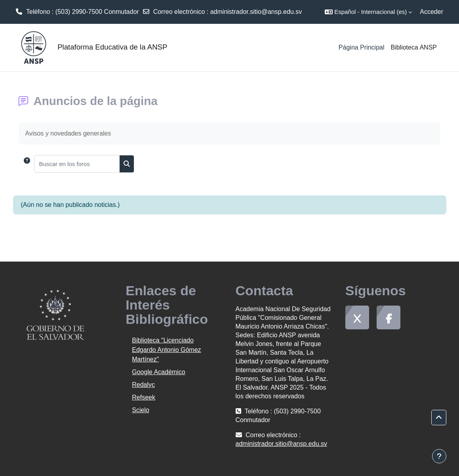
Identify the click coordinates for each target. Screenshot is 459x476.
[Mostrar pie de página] (439, 456)
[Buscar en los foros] (77, 164)
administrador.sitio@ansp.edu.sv (256, 12)
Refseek (144, 397)
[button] (368, 12)
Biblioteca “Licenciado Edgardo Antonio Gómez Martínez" (166, 350)
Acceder (431, 12)
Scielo (141, 410)
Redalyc (143, 385)
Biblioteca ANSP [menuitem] (414, 47)
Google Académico (158, 372)
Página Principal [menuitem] (362, 47)
